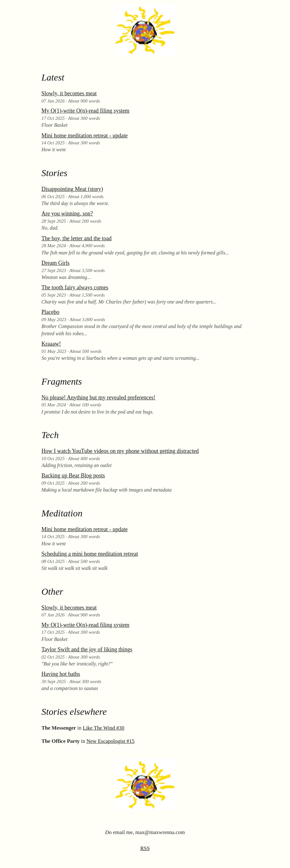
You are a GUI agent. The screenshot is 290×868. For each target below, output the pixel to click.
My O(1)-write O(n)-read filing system (85, 111)
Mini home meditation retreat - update (85, 136)
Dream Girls (56, 263)
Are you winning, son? (67, 214)
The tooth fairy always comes (75, 287)
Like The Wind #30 (104, 728)
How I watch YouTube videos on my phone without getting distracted (120, 451)
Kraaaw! (51, 344)
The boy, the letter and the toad (76, 238)
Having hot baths (61, 674)
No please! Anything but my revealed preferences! (98, 398)
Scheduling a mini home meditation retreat (90, 554)
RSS (145, 848)
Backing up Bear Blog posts (73, 476)
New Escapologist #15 (111, 741)
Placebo (50, 312)
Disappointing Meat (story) (72, 189)
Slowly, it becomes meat (69, 93)
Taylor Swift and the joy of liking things (87, 649)
